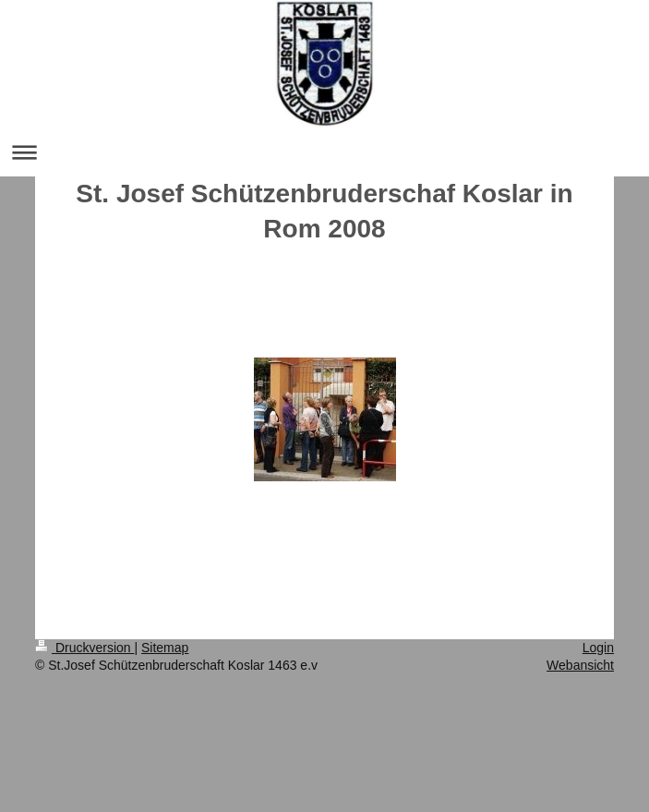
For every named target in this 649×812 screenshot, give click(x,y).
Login (598, 648)
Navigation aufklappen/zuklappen (324, 152)
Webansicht (580, 665)
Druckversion (84, 648)
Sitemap (165, 648)
